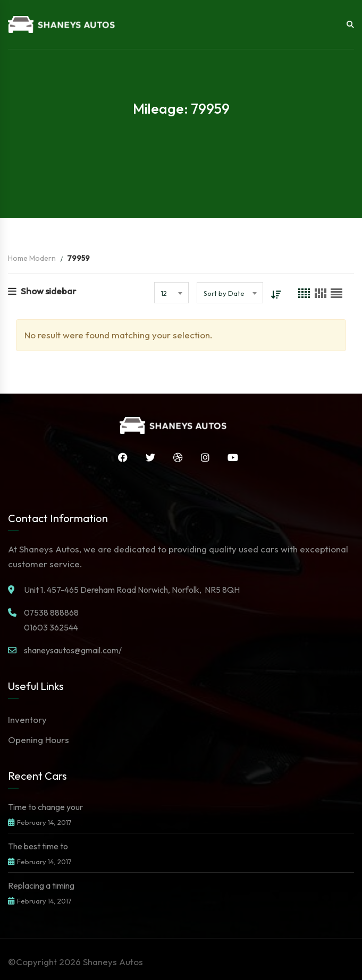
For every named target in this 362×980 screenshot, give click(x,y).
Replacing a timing (41, 885)
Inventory (27, 719)
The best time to (38, 846)
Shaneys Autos (113, 962)
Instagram (203, 457)
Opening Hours (39, 740)
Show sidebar (42, 291)
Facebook (120, 457)
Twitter (148, 457)
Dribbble (175, 457)
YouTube (230, 457)
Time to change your (45, 807)
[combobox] (171, 293)
